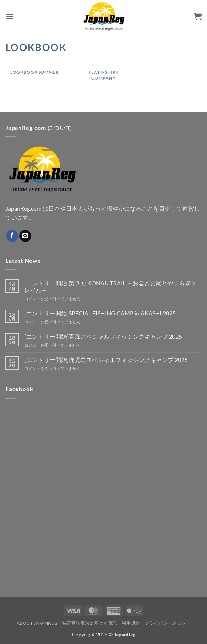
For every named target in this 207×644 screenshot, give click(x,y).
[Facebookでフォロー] (12, 236)
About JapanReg (37, 623)
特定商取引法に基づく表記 (90, 623)
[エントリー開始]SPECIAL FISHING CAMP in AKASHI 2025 (100, 313)
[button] (10, 16)
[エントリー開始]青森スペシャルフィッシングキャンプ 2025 (103, 336)
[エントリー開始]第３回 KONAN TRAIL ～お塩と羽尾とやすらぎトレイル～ (110, 286)
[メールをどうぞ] (25, 236)
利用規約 (131, 623)
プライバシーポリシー (167, 623)
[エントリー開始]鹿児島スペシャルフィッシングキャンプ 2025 (106, 360)
